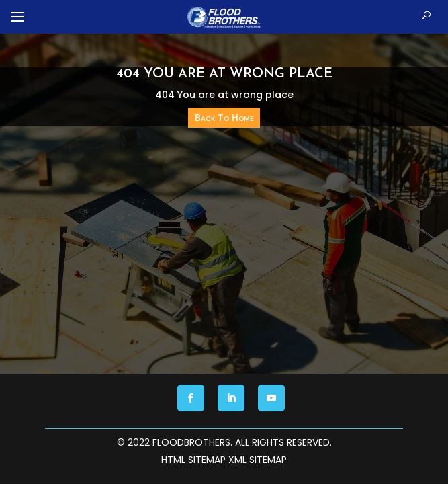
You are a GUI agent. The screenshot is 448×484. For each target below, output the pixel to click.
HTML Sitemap (193, 460)
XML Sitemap (258, 460)
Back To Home (224, 118)
